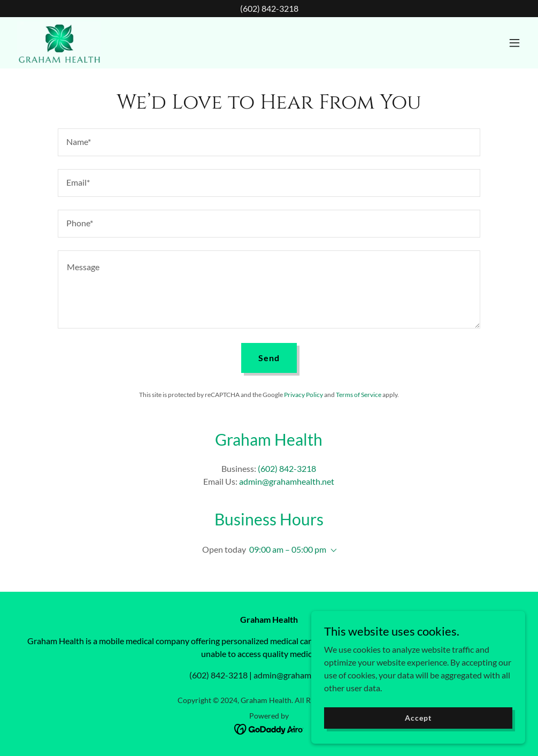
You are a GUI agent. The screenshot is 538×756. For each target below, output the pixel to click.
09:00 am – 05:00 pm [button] (288, 549)
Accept (418, 718)
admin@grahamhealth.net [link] (287, 481)
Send (269, 358)
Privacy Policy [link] (303, 395)
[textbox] (269, 142)
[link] (59, 43)
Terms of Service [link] (359, 395)
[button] (514, 43)
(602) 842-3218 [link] (287, 468)
